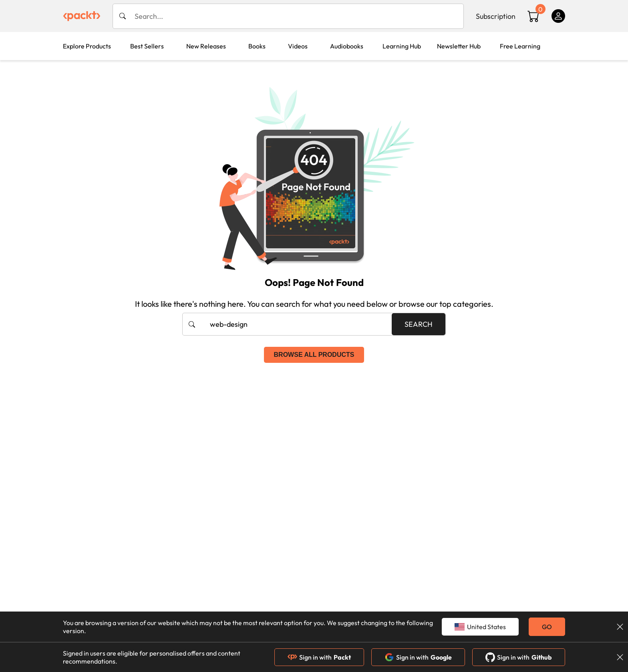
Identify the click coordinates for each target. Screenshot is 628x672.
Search (419, 324)
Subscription (496, 16)
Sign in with (319, 657)
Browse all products (314, 355)
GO (547, 627)
